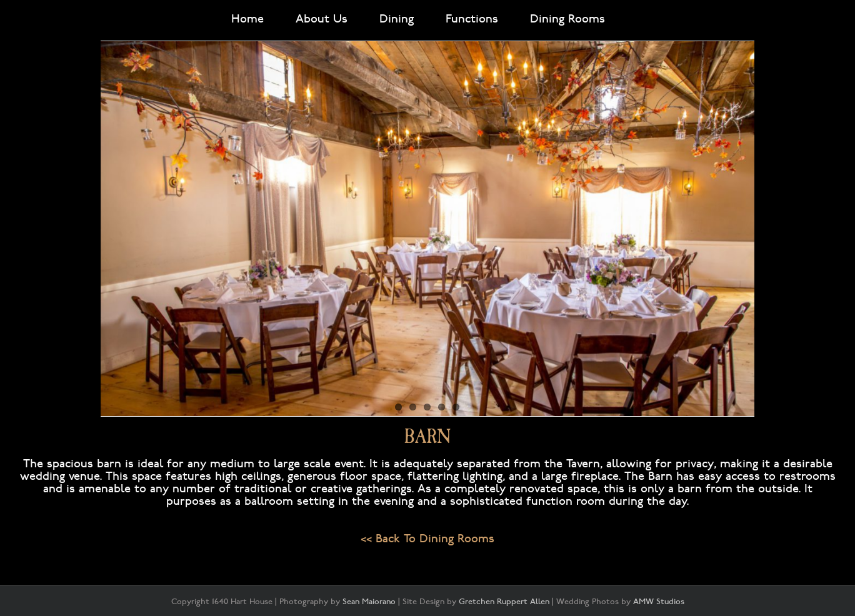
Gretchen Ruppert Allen (504, 602)
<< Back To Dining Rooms (427, 539)
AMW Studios (659, 602)
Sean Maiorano (369, 602)
